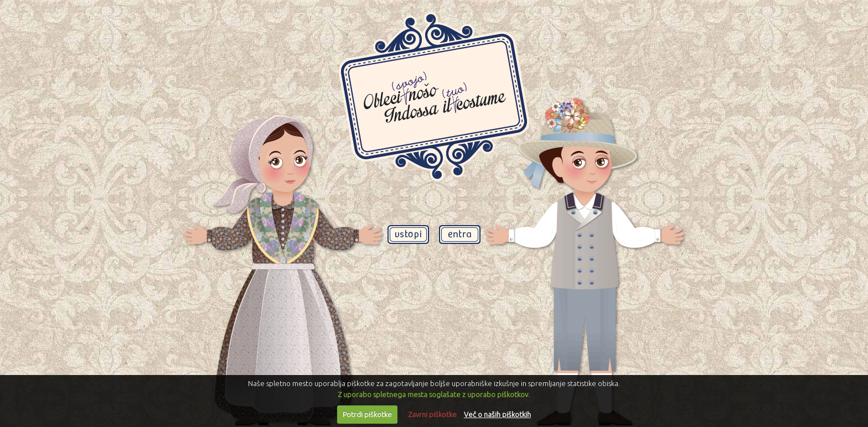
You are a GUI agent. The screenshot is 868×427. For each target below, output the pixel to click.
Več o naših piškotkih (497, 414)
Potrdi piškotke (367, 414)
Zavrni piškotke (432, 414)
